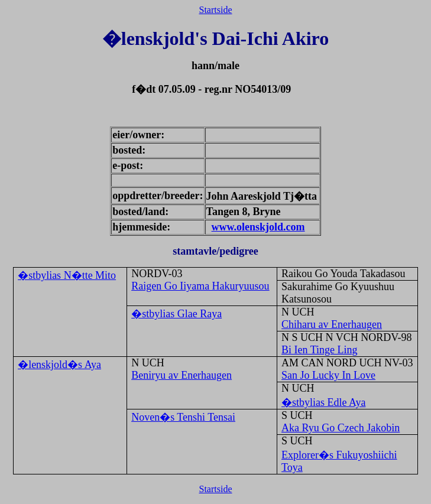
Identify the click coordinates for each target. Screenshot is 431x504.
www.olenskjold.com (258, 227)
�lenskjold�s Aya (59, 365)
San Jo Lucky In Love (328, 375)
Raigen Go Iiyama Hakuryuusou (200, 286)
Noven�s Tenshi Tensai (183, 417)
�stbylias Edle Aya (323, 402)
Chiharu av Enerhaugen (332, 324)
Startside (216, 10)
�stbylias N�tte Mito (67, 275)
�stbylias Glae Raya (176, 314)
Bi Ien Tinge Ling (320, 350)
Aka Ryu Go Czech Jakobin (341, 428)
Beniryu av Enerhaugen (182, 375)
